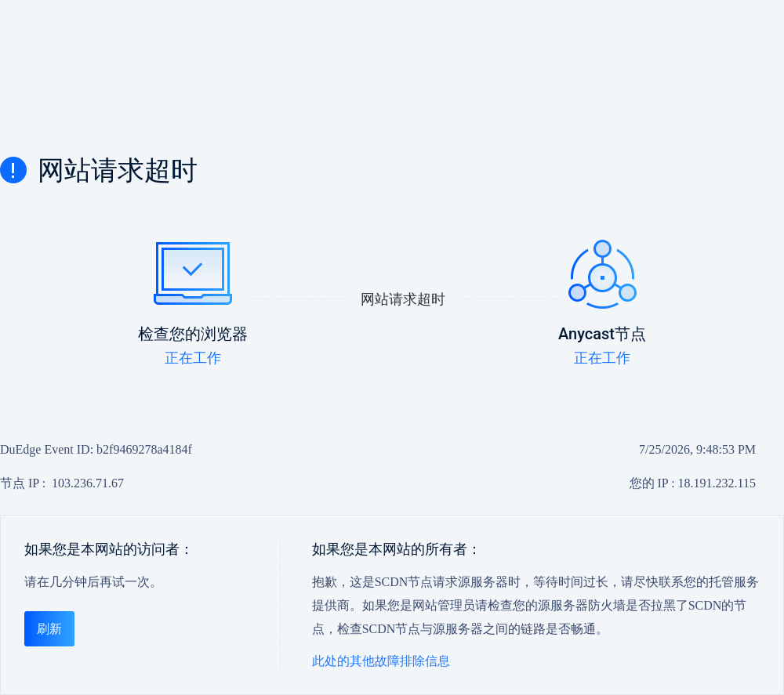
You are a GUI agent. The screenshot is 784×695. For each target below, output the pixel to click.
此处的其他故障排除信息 (381, 661)
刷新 (49, 629)
